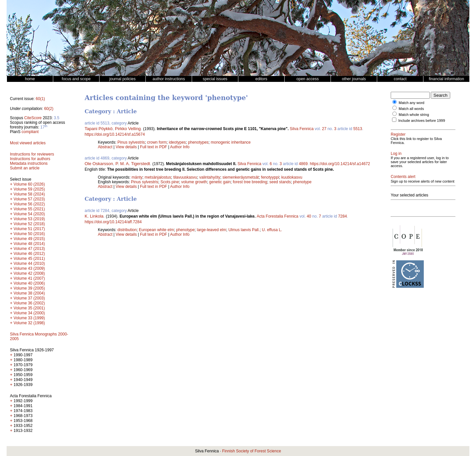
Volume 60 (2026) (29, 184)
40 (309, 216)
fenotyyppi (270, 177)
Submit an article (25, 168)
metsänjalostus (158, 177)
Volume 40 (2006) (29, 283)
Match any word (412, 103)
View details (127, 147)
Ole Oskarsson (99, 164)
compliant (30, 132)
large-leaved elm (212, 230)
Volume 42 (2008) (29, 273)
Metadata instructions (29, 163)
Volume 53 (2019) (29, 219)
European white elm (156, 230)
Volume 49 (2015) (29, 239)
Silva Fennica (302, 129)
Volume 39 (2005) (29, 288)
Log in (396, 154)
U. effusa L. (272, 230)
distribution (127, 230)
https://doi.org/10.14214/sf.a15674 (115, 134)
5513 (358, 129)
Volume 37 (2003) (29, 298)
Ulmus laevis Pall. (244, 230)
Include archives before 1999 (422, 121)
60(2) (49, 109)
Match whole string (414, 115)
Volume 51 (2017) (29, 229)
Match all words (411, 109)
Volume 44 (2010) (29, 263)
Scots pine (170, 182)
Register (398, 134)
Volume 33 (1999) (29, 318)
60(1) (40, 99)
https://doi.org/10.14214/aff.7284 (113, 222)
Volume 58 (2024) (29, 194)
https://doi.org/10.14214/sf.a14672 (340, 164)
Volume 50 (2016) (29, 234)
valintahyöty (210, 177)
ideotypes (177, 142)
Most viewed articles (28, 143)
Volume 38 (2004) (29, 293)
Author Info (180, 147)
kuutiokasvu (292, 177)
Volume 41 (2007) (29, 278)
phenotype (302, 182)
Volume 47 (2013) (29, 249)
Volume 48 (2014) (29, 244)
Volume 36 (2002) (29, 303)
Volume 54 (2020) (29, 214)
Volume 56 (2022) (29, 204)
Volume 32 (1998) (29, 323)
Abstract (105, 147)
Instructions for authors (30, 159)
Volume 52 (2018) (29, 224)
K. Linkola (94, 216)
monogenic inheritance (231, 142)
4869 (303, 164)
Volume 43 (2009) (29, 268)
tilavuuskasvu (185, 177)
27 (324, 129)
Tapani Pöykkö (99, 129)
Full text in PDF (153, 147)
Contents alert (403, 177)
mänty (137, 177)
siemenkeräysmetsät (241, 177)
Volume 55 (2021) (29, 209)
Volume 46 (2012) (29, 254)
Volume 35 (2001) (29, 308)
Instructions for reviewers (32, 154)
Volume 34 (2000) (29, 313)
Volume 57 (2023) (29, 199)
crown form (157, 142)
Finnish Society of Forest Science (252, 451)
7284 (343, 216)
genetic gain (220, 182)
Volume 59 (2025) (29, 189)
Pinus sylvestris (131, 142)
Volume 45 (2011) (29, 259)
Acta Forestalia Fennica (277, 216)
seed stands (280, 182)
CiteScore (33, 118)
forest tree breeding (250, 182)
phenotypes (198, 142)
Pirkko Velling (128, 129)
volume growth (194, 182)
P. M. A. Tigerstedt (133, 164)
